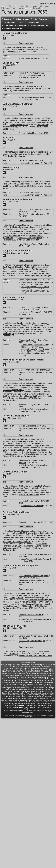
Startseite (7, 19)
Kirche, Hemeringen (41, 273)
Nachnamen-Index (22, 19)
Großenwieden (16, 231)
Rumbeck (14, 654)
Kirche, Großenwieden (29, 240)
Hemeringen (14, 325)
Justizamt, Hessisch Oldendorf (17, 392)
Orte (21, 22)
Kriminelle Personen (11, 29)
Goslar (23, 49)
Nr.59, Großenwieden (30, 533)
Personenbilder (33, 22)
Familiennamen (9, 22)
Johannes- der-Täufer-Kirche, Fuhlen (35, 656)
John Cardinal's (24, 715)
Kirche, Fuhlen (16, 598)
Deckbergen (43, 152)
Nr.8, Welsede (44, 486)
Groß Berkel (8, 267)
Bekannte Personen (38, 25)
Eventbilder (22, 25)
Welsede (13, 120)
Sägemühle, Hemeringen (40, 276)
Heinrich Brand (18, 707)
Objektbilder (8, 25)
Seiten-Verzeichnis (40, 19)
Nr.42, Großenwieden (19, 227)
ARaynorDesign (29, 717)
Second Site (32, 715)
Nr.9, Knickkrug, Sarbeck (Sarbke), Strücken (24, 87)
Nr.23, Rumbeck (20, 596)
